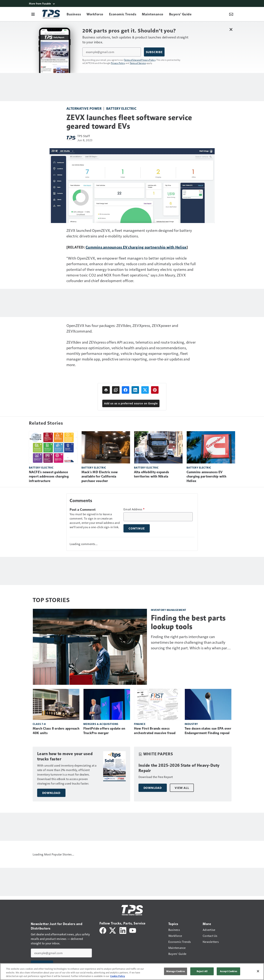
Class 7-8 (39, 724)
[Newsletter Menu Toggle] (231, 14)
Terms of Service (138, 63)
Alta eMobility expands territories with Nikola (152, 474)
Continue (137, 528)
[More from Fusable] (132, 3)
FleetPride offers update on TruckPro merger (104, 731)
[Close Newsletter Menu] (231, 29)
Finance (140, 724)
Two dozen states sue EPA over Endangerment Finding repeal (208, 731)
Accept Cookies (229, 971)
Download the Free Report (156, 777)
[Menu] (33, 14)
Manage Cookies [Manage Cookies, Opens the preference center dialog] (176, 971)
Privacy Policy (118, 63)
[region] (132, 972)
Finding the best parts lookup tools (188, 622)
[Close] (258, 971)
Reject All (202, 971)
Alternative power (84, 108)
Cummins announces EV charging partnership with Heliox (136, 247)
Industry (191, 724)
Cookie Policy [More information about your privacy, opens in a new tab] (118, 976)
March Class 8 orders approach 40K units (56, 731)
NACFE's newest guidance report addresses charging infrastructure (49, 477)
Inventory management (169, 610)
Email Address (134, 509)
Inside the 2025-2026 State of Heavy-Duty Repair (179, 768)
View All (182, 788)
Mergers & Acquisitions (101, 724)
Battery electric (121, 108)
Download (51, 793)
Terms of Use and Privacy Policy (140, 60)
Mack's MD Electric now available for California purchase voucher (100, 477)
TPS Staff (84, 136)
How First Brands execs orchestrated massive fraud (155, 731)
